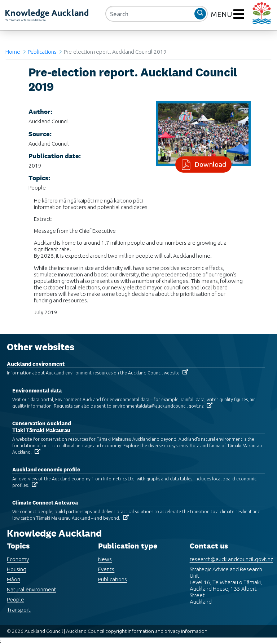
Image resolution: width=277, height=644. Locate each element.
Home (13, 52)
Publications (42, 52)
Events (106, 569)
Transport (19, 610)
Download (209, 164)
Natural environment (32, 589)
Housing (17, 569)
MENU (223, 14)
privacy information (186, 631)
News (105, 559)
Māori (14, 579)
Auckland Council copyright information (110, 631)
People (16, 599)
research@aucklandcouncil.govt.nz (231, 559)
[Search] (157, 14)
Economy (18, 559)
